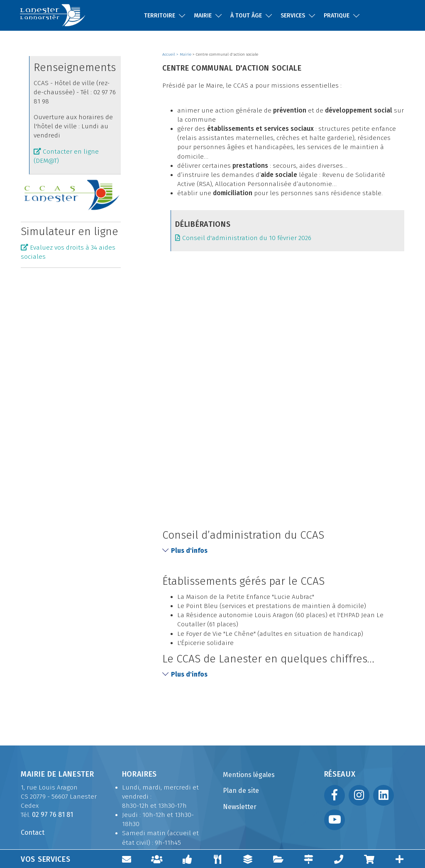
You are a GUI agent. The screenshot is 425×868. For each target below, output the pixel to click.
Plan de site (241, 791)
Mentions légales (249, 775)
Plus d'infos (185, 550)
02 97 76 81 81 (53, 815)
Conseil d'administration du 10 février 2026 (248, 238)
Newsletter (240, 807)
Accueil (169, 54)
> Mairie (184, 54)
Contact (33, 832)
